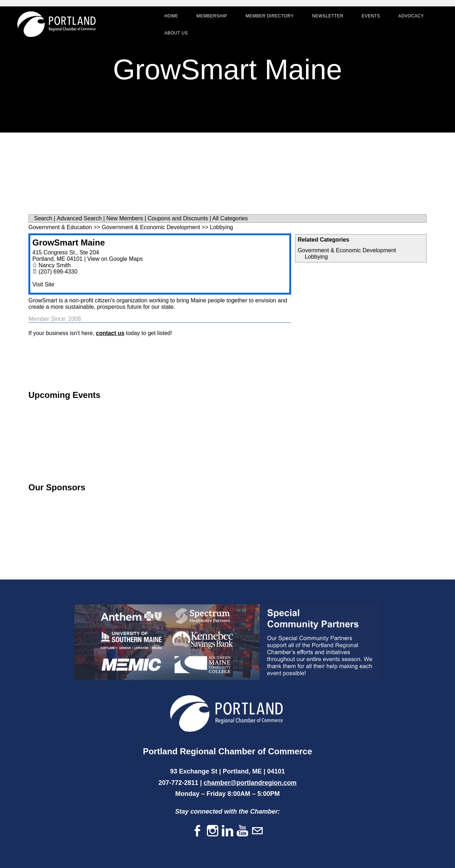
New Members (125, 218)
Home (171, 16)
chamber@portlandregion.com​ (250, 783)
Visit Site (43, 284)
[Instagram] (213, 831)
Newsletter (327, 16)
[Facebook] (198, 831)
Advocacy (411, 16)
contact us (110, 333)
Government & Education (60, 227)
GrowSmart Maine (69, 242)
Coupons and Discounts (178, 218)
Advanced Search (79, 218)
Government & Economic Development (347, 250)
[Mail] (257, 831)
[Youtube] (242, 831)
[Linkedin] (227, 831)
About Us (176, 33)
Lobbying (316, 257)
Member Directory (269, 16)
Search (43, 218)
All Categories (230, 218)
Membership (211, 16)
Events (370, 16)
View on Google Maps (115, 259)
